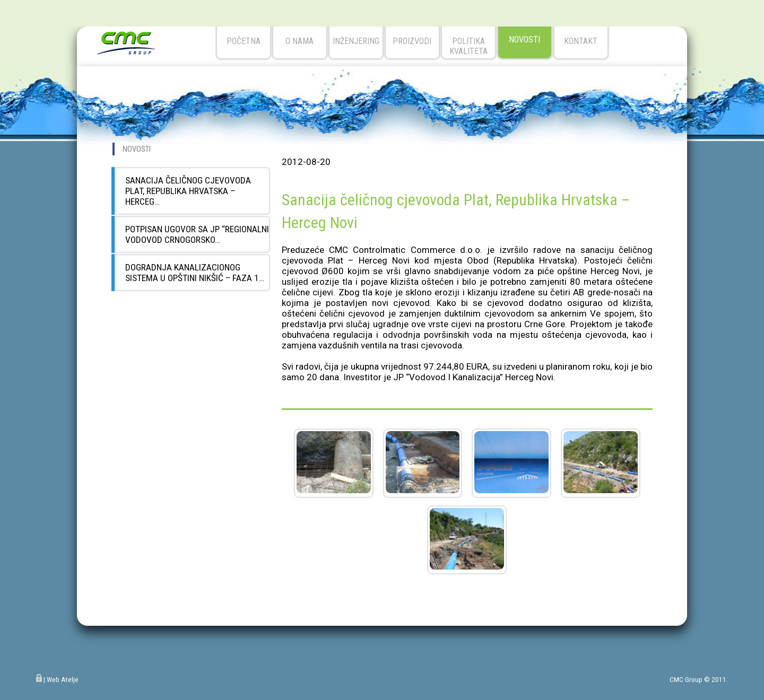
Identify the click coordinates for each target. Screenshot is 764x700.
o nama (299, 41)
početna (244, 41)
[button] (334, 490)
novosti (524, 40)
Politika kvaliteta (468, 46)
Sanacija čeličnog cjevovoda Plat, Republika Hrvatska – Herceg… (188, 191)
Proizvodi (412, 41)
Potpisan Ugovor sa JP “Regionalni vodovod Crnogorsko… (197, 234)
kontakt (581, 41)
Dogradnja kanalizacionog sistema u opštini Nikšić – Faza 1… (195, 273)
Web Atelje (63, 680)
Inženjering (356, 41)
